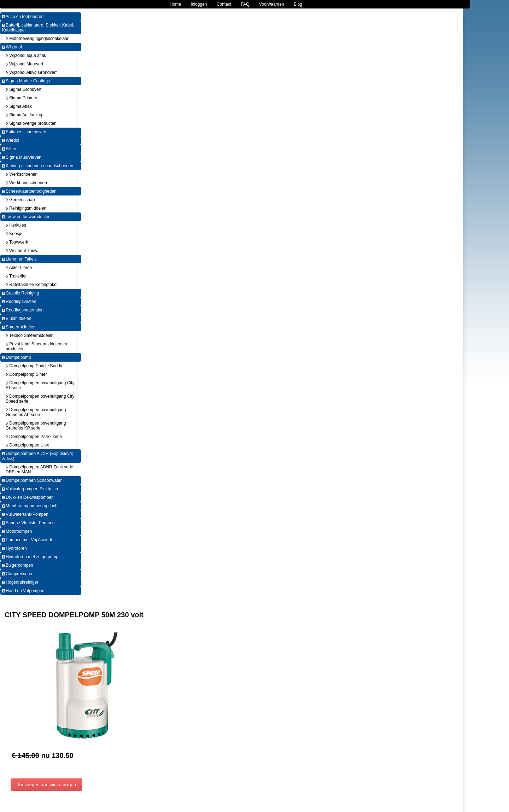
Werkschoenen (22, 174)
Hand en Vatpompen (23, 591)
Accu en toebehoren (23, 17)
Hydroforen (14, 548)
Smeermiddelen (19, 327)
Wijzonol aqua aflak (26, 56)
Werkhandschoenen (26, 183)
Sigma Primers (21, 98)
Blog (298, 4)
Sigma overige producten (31, 123)
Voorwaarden (272, 4)
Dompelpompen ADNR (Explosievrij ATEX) (37, 456)
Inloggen (199, 4)
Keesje (14, 234)
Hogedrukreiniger (20, 582)
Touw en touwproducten (26, 217)
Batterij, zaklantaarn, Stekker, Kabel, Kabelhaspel (38, 28)
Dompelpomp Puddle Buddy (34, 366)
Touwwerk (17, 242)
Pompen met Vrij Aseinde (28, 540)
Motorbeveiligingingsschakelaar (37, 39)
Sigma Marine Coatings (26, 81)
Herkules (16, 225)
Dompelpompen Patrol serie (34, 437)
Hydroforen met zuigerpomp (30, 557)
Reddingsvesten (19, 302)
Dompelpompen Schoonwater (32, 480)
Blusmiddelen (17, 319)
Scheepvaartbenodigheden (29, 191)
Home (175, 4)
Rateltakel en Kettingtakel (31, 285)
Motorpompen (17, 531)
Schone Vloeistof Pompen (28, 523)
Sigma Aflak (19, 106)
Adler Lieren (19, 268)
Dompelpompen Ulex (27, 445)
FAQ (245, 4)
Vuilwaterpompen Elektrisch (30, 489)
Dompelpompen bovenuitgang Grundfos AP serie (36, 412)
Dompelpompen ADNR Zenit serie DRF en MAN (39, 469)
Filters (10, 149)
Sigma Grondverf (24, 89)
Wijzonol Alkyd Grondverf (31, 72)
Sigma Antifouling (24, 115)
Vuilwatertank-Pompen (25, 514)
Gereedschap (20, 200)
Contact (224, 4)
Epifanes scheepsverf (24, 132)
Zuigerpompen (18, 565)
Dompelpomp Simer (26, 374)
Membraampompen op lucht (30, 506)
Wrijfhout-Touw (21, 251)
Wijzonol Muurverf (24, 64)
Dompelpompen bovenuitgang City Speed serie (40, 399)
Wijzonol (12, 47)
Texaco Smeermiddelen (30, 335)
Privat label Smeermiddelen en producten (36, 346)
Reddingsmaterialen (23, 310)
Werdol (11, 140)
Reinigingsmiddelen (26, 208)
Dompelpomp (17, 357)
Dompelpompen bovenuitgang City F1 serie (40, 385)
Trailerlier (16, 276)
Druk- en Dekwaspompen (28, 497)
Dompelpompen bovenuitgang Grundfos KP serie (36, 426)
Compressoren (18, 574)
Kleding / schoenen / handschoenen (38, 166)
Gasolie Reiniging (21, 293)
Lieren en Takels (19, 259)
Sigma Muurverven (22, 157)
